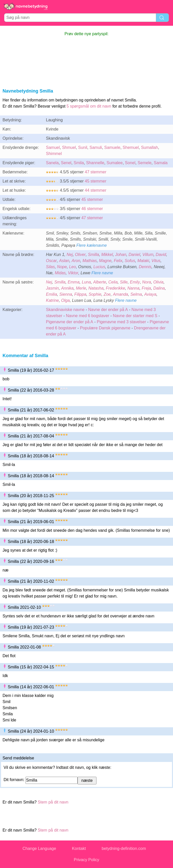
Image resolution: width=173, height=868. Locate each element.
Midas (60, 273)
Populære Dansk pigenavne (105, 328)
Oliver (80, 255)
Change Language (39, 848)
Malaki (143, 261)
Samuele (112, 147)
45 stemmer (95, 181)
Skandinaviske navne (65, 310)
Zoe (107, 294)
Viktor (73, 273)
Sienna (66, 294)
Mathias (90, 261)
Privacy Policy (86, 860)
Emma (73, 282)
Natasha (96, 288)
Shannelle (95, 163)
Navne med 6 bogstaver (88, 316)
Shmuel (69, 147)
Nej (70, 255)
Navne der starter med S (135, 316)
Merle (81, 288)
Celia (113, 282)
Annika (67, 288)
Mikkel (107, 255)
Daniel (134, 255)
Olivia (158, 282)
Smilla (94, 255)
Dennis (145, 267)
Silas (50, 267)
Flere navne (102, 273)
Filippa (80, 294)
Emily (135, 282)
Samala (161, 163)
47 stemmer (95, 172)
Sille (124, 282)
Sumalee (115, 163)
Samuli (96, 147)
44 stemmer (95, 190)
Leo (73, 267)
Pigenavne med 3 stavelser (121, 322)
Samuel (53, 147)
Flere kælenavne (91, 245)
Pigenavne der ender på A (70, 322)
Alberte (100, 282)
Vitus (156, 261)
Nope (62, 267)
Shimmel (54, 154)
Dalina (159, 288)
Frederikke (116, 288)
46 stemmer (92, 209)
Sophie (95, 294)
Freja (146, 288)
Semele (144, 163)
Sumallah (150, 147)
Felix (118, 261)
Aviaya (150, 294)
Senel (66, 163)
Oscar (51, 261)
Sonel (130, 163)
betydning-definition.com (124, 848)
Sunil (83, 147)
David (161, 255)
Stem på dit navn (53, 802)
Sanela (52, 163)
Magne (105, 261)
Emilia (52, 294)
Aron (76, 261)
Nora (147, 282)
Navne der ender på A (108, 310)
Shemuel (131, 147)
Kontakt (79, 848)
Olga (66, 300)
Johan (121, 255)
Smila (79, 163)
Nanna (133, 288)
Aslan (64, 261)
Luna (86, 282)
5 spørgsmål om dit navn (89, 106)
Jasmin (52, 288)
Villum (148, 255)
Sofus (130, 261)
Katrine (52, 300)
